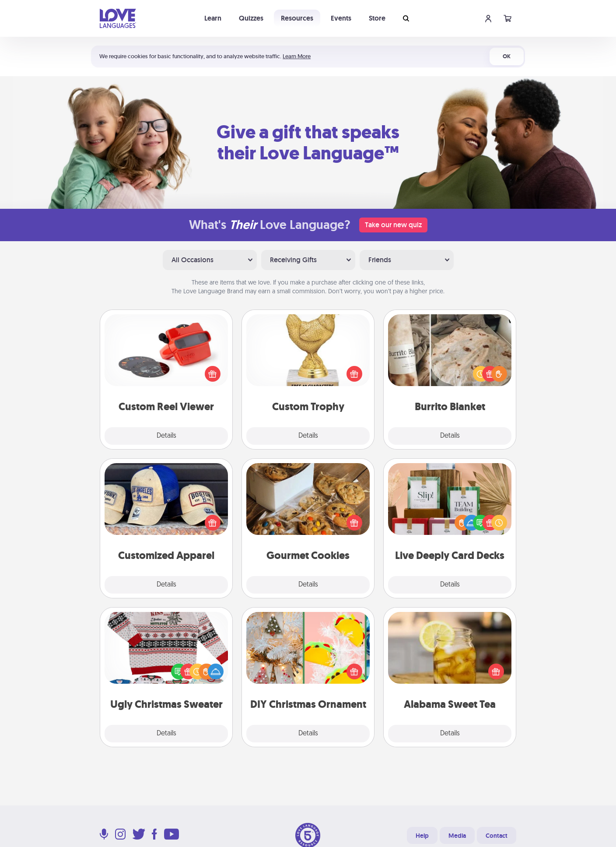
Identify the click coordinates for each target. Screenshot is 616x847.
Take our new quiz (393, 225)
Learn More (297, 56)
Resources (297, 18)
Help (422, 836)
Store (377, 18)
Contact (497, 836)
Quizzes (251, 18)
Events (341, 18)
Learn (213, 18)
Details (166, 436)
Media (457, 836)
